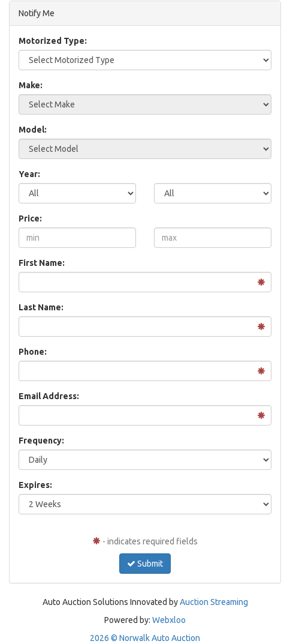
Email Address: (49, 396)
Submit (145, 564)
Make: (31, 85)
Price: (30, 218)
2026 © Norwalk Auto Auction (145, 638)
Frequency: (41, 441)
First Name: (42, 263)
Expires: (35, 485)
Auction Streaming (214, 602)
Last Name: (41, 307)
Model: (33, 130)
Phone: (33, 352)
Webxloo (169, 620)
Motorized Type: (53, 41)
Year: (29, 174)
